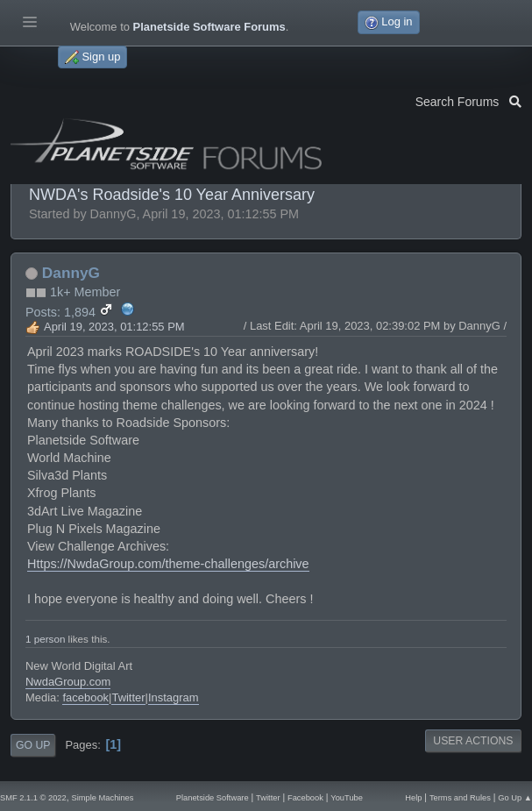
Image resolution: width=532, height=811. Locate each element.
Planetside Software (213, 798)
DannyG (71, 273)
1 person (45, 639)
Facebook (305, 798)
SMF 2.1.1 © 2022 (33, 798)
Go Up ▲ (515, 798)
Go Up (33, 745)
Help (413, 798)
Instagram (174, 697)
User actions (473, 741)
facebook (85, 697)
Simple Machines (102, 798)
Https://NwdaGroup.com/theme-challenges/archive (168, 564)
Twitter (128, 697)
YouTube (347, 798)
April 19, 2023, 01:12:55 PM (114, 327)
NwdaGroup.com (68, 682)
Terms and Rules (460, 798)
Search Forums (468, 100)
